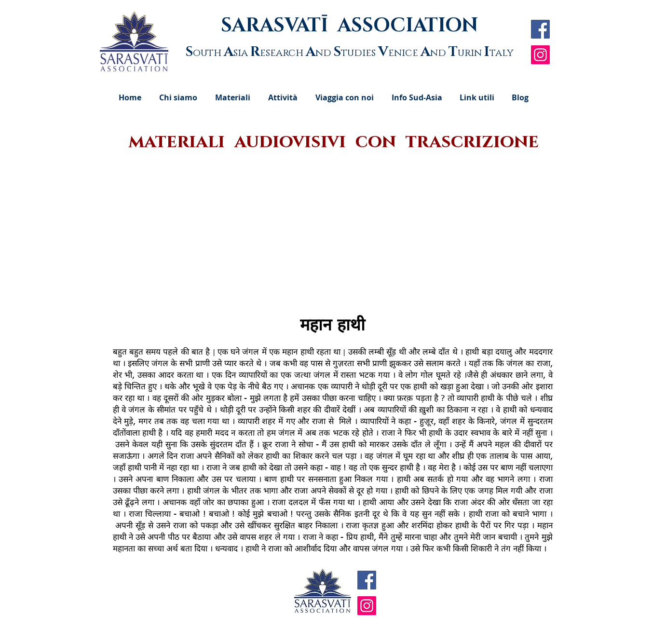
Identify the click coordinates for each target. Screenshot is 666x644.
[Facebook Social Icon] (540, 29)
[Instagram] (540, 55)
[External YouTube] (334, 235)
